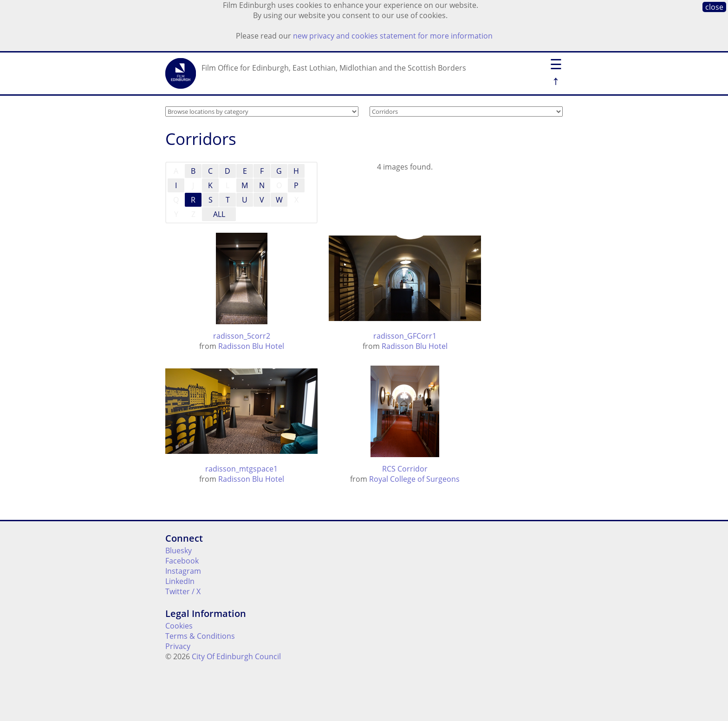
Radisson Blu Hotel (251, 346)
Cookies (179, 626)
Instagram (183, 571)
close (714, 7)
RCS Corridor (405, 469)
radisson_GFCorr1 (405, 336)
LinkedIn (180, 581)
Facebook (182, 561)
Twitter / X (183, 591)
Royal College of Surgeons (414, 479)
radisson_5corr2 (242, 336)
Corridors (201, 139)
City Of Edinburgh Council (236, 656)
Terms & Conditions (200, 636)
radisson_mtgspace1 (241, 469)
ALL (219, 214)
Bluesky (179, 551)
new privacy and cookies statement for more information (393, 36)
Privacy (178, 646)
